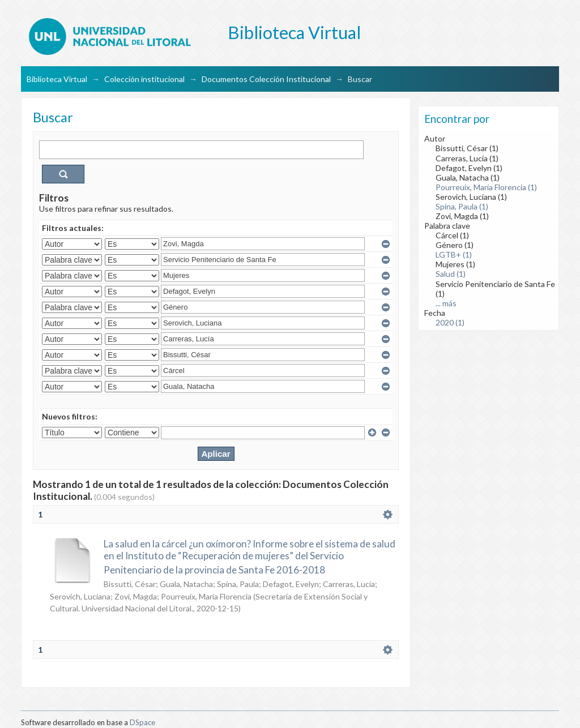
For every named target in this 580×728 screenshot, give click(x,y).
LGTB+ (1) (454, 254)
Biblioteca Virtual (57, 79)
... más (446, 303)
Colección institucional (144, 79)
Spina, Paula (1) (462, 206)
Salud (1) (451, 274)
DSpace (142, 722)
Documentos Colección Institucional (266, 79)
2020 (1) (450, 322)
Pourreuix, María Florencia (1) (486, 187)
